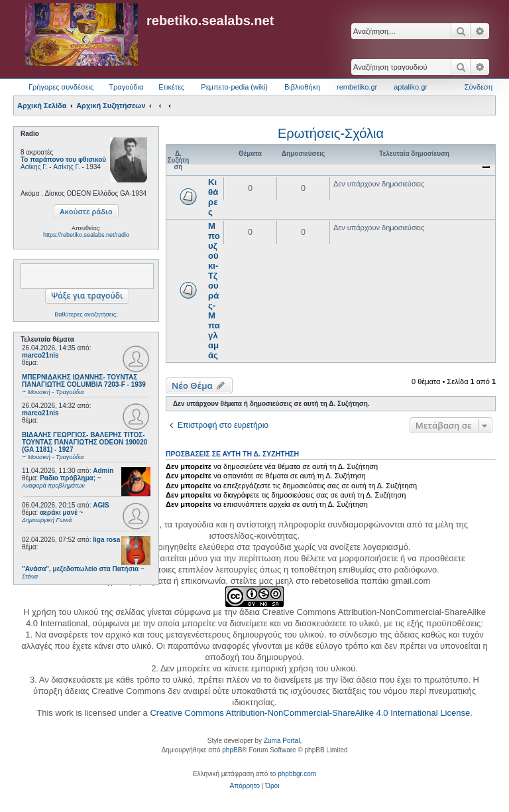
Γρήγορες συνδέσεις (61, 87)
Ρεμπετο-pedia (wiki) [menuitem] (234, 87)
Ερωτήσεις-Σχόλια (331, 133)
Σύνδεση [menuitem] (479, 87)
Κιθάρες (213, 197)
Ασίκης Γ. (34, 167)
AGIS (101, 505)
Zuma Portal (282, 741)
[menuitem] (245, 786)
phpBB (232, 750)
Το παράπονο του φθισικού (63, 160)
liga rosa (106, 540)
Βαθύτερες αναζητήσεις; (86, 314)
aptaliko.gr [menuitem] (411, 87)
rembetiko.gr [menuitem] (357, 87)
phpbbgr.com (297, 774)
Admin (103, 471)
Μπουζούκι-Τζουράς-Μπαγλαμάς (214, 291)
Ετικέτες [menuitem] (171, 87)
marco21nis (40, 355)
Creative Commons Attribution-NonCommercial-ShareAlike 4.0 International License (310, 713)
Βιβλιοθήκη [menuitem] (302, 87)
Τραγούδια (126, 87)
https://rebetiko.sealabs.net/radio (86, 235)
